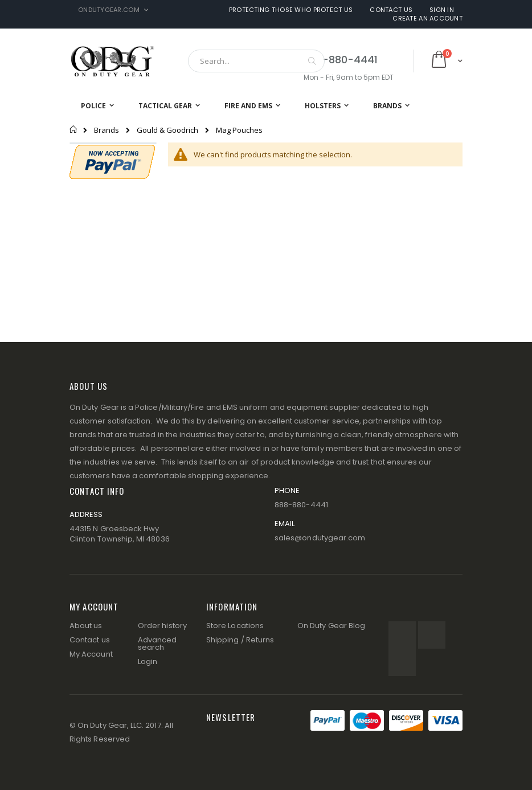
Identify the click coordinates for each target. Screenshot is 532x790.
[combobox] (256, 61)
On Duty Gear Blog (331, 626)
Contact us (90, 640)
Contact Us (391, 10)
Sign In (442, 10)
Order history (162, 626)
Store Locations (235, 626)
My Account (91, 654)
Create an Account (427, 19)
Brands (107, 130)
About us (86, 626)
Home (74, 129)
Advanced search (157, 644)
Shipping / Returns (240, 640)
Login (148, 661)
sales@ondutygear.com (320, 538)
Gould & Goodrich (167, 130)
